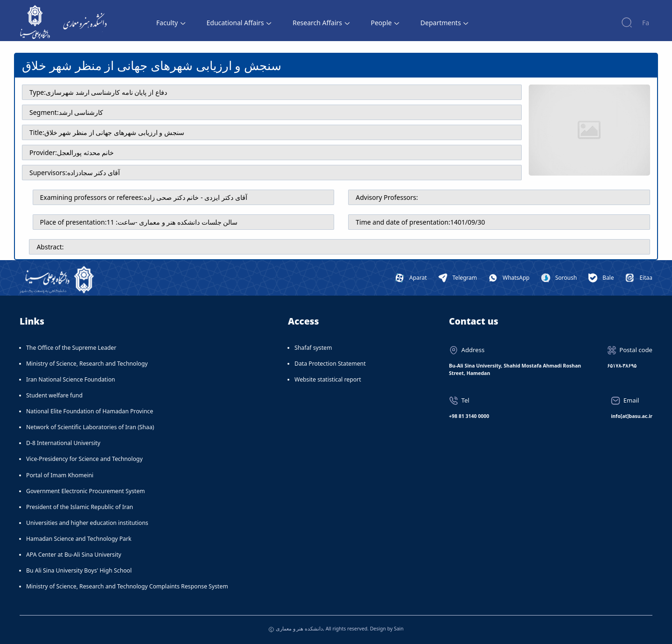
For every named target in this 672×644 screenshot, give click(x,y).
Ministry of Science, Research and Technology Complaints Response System (127, 586)
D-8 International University (63, 443)
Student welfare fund (54, 395)
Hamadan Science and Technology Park (79, 539)
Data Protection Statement (330, 364)
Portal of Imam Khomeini (60, 475)
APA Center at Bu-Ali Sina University (74, 555)
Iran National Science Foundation (71, 379)
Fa (646, 23)
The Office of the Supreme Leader (71, 348)
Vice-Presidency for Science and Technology (84, 459)
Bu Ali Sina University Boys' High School (79, 570)
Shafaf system (313, 348)
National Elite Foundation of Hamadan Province (90, 411)
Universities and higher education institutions (87, 523)
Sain (399, 629)
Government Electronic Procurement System (86, 491)
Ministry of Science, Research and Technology (87, 364)
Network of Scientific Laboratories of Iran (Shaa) (90, 427)
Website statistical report (328, 379)
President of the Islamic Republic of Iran (80, 507)
